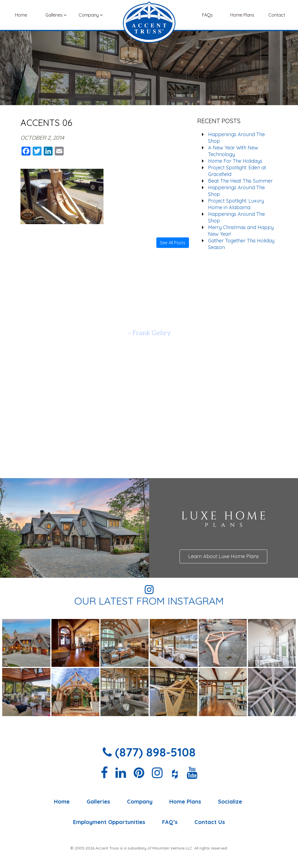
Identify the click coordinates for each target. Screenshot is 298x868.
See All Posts (173, 243)
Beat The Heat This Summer (240, 181)
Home (21, 15)
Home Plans (242, 15)
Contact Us (210, 822)
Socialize (230, 802)
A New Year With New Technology (233, 151)
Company (91, 15)
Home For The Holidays (235, 161)
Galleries (56, 15)
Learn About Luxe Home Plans (223, 556)
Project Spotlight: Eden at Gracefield (237, 171)
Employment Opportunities (109, 822)
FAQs (207, 15)
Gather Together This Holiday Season (241, 244)
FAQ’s (170, 822)
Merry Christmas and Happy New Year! (241, 231)
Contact (277, 15)
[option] (149, 319)
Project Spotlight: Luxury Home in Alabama (236, 204)
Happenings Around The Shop (236, 138)
